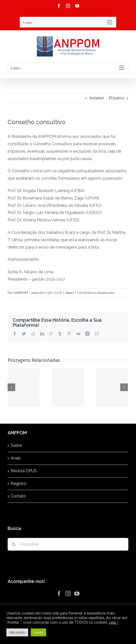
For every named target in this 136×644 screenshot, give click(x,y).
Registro (19, 484)
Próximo (117, 98)
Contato (18, 496)
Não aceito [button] (17, 632)
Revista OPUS (24, 471)
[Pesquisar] (14, 544)
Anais (16, 458)
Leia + (114, 622)
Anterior (97, 98)
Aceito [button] (38, 632)
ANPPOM (21, 293)
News (70, 293)
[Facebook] (59, 594)
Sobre (16, 445)
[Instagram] (68, 594)
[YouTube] (77, 594)
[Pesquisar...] (68, 544)
